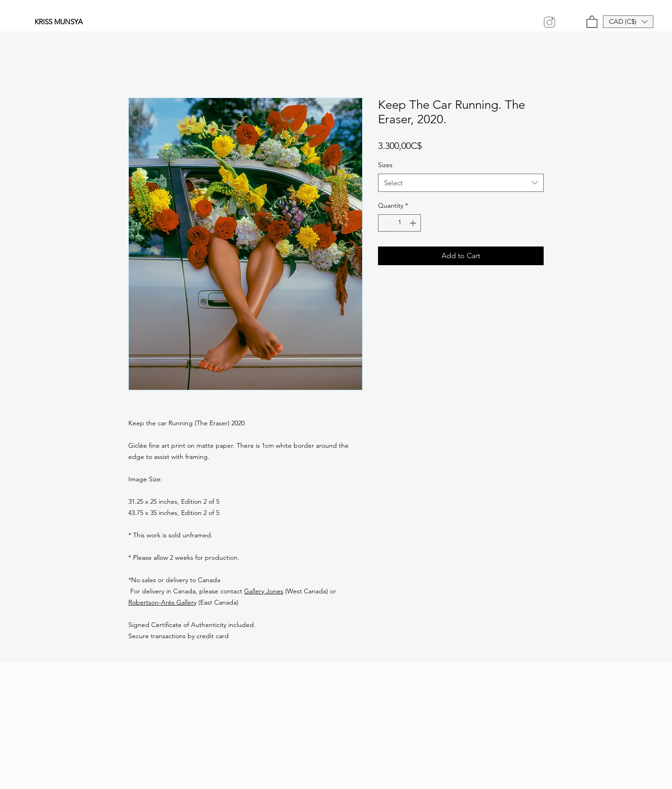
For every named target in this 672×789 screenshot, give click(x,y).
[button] (628, 22)
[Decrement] (385, 223)
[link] (592, 21)
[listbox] (628, 22)
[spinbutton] (399, 223)
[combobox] (461, 183)
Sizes (385, 165)
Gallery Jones (264, 591)
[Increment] (414, 223)
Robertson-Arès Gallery (162, 602)
